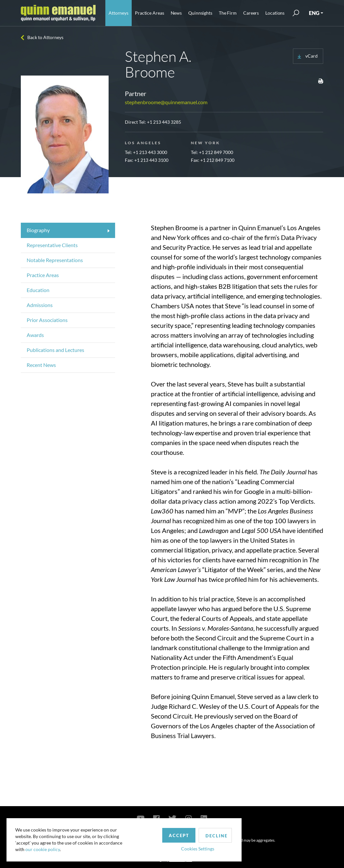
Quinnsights (200, 13)
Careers (251, 13)
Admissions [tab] (40, 305)
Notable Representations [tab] (55, 260)
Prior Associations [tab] (47, 320)
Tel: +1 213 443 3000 (146, 152)
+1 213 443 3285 (164, 122)
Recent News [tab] (41, 365)
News (176, 13)
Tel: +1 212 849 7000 (212, 152)
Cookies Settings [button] (169, 846)
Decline (190, 833)
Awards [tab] (35, 335)
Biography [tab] (38, 230)
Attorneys (119, 13)
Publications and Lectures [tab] (55, 350)
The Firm (228, 13)
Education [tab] (38, 290)
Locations (275, 13)
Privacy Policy (229, 830)
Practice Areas (149, 13)
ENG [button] (314, 13)
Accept (151, 833)
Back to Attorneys (45, 37)
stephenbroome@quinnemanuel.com (166, 102)
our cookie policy (44, 848)
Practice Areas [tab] (43, 275)
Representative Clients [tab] (52, 245)
